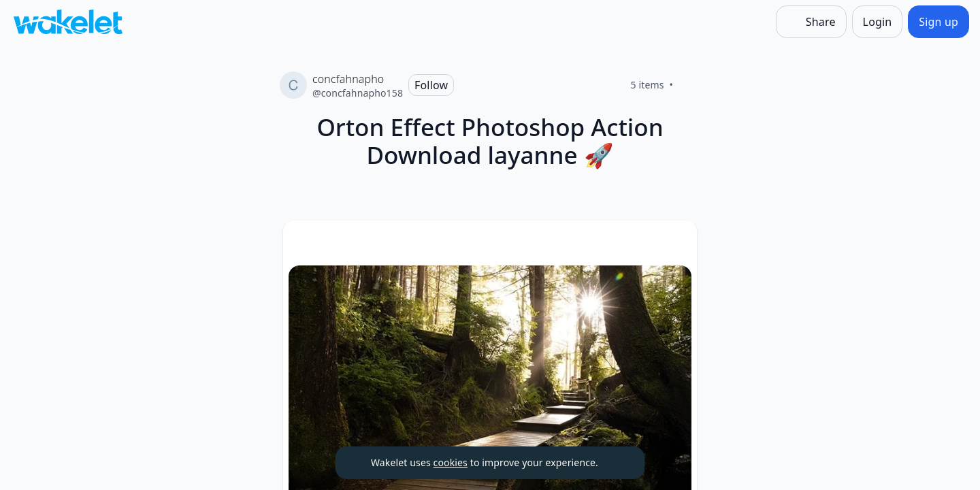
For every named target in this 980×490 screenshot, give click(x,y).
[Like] (689, 85)
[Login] (878, 22)
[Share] (811, 22)
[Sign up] (938, 22)
